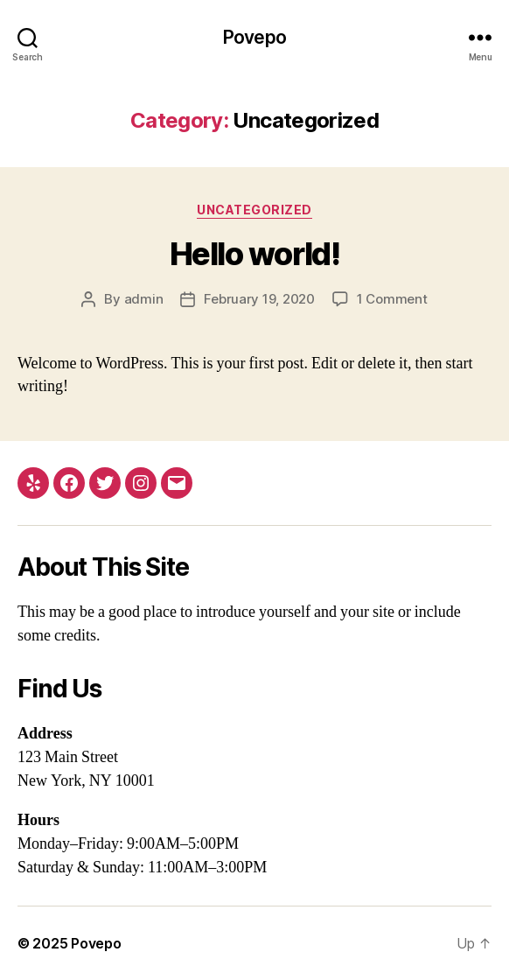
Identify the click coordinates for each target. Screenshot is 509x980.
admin (144, 299)
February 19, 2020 (259, 299)
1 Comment (392, 299)
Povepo (254, 37)
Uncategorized (254, 210)
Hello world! (254, 254)
